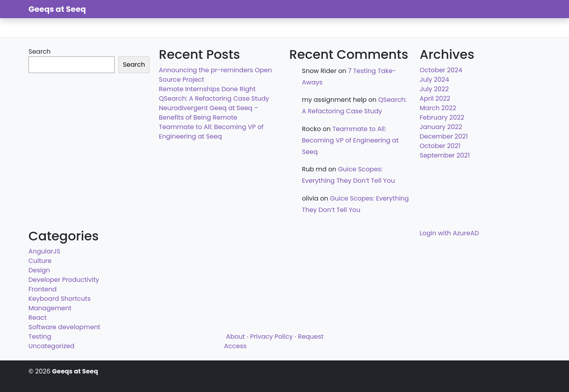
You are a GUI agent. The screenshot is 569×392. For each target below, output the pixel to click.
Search (40, 52)
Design (39, 270)
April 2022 (435, 98)
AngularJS (44, 251)
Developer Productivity (64, 280)
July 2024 (434, 80)
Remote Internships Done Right (207, 89)
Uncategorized (51, 346)
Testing (40, 337)
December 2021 (444, 136)
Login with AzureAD (449, 233)
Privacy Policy (271, 337)
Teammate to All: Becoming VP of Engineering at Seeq (211, 132)
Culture (40, 261)
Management (50, 308)
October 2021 (440, 146)
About (236, 337)
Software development (64, 327)
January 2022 (441, 127)
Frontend (42, 289)
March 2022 (438, 108)
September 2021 (445, 155)
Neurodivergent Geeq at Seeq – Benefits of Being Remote (209, 113)
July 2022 (434, 89)
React (38, 318)
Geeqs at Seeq (57, 9)
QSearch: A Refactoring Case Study (214, 98)
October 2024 (441, 70)
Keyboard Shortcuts (59, 299)
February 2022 (442, 117)
